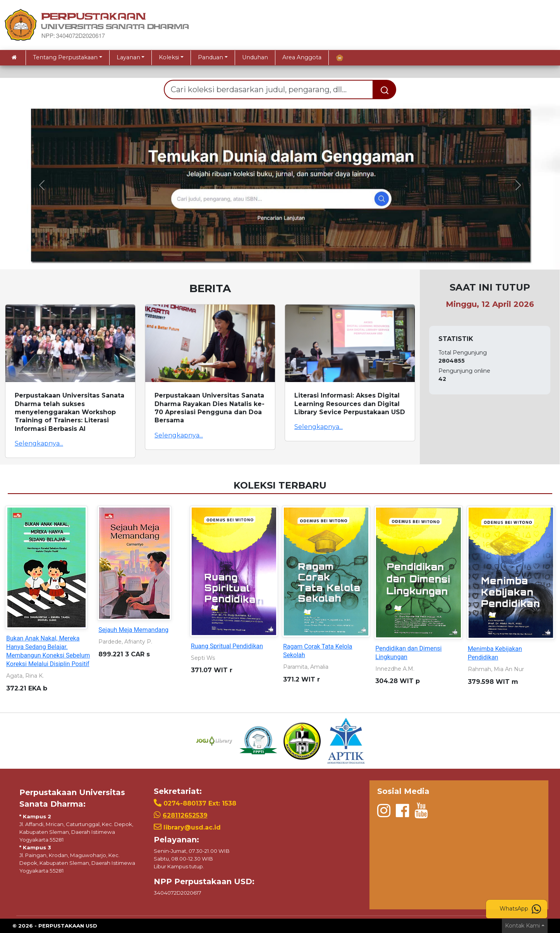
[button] (42, 185)
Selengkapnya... (39, 443)
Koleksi (169, 57)
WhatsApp (520, 909)
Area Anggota (302, 57)
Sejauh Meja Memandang (133, 630)
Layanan (128, 57)
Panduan (210, 57)
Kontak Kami (522, 926)
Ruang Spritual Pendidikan (227, 646)
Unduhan (255, 57)
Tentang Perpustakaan (65, 57)
